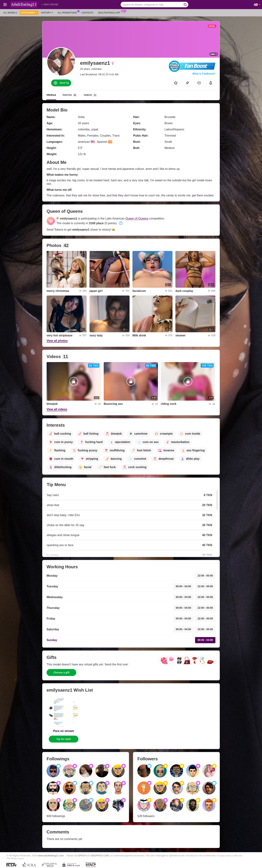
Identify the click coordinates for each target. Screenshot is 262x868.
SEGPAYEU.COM (100, 856)
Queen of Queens (137, 219)
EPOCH (82, 856)
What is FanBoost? (204, 74)
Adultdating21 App (110, 12)
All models (10, 13)
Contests (87, 13)
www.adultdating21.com (51, 856)
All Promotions (68, 12)
